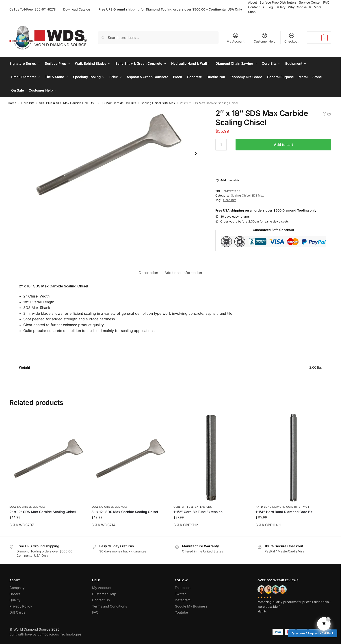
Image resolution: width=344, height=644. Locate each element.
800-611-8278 (46, 9)
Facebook (183, 588)
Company (17, 588)
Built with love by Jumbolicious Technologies (45, 634)
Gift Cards (17, 612)
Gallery (280, 7)
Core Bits (28, 103)
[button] (319, 37)
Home (12, 103)
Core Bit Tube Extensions (193, 507)
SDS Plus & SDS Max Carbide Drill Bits (66, 103)
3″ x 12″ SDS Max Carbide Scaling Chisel (125, 512)
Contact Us (101, 600)
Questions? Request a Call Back (313, 633)
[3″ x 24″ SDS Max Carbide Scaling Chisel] (325, 114)
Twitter (180, 594)
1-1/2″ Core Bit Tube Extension (198, 512)
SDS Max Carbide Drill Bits (117, 103)
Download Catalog (77, 9)
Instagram (183, 600)
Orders (15, 594)
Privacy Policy (21, 606)
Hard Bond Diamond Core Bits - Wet (282, 507)
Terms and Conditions (110, 606)
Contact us (256, 7)
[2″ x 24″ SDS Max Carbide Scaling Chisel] (329, 114)
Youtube (181, 612)
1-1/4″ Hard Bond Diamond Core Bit (284, 512)
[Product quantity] (221, 145)
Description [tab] (148, 273)
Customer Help (265, 38)
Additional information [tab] (183, 273)
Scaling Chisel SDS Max (158, 103)
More (318, 7)
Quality (15, 600)
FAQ (95, 612)
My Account (236, 38)
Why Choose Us (300, 7)
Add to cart (283, 145)
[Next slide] (196, 154)
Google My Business (191, 606)
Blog (270, 7)
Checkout (291, 38)
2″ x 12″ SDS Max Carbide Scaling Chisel (43, 512)
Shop (252, 12)
